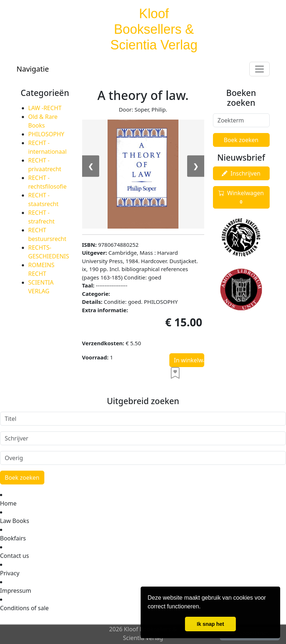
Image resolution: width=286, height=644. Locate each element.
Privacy (10, 573)
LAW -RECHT (45, 108)
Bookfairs (13, 538)
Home (8, 503)
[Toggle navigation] (259, 69)
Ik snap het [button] (210, 624)
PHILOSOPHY (46, 134)
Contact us (15, 556)
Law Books (15, 521)
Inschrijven (241, 173)
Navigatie (33, 69)
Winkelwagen (241, 197)
